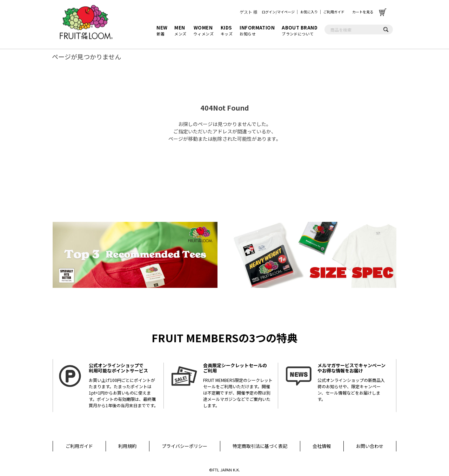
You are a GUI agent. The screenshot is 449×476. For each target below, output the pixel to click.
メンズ (180, 31)
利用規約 (127, 446)
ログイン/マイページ (278, 12)
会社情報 (322, 446)
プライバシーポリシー (185, 446)
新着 (162, 31)
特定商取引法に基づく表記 (260, 446)
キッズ (227, 31)
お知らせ (257, 31)
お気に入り (309, 12)
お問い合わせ (370, 446)
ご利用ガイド (334, 12)
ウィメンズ (204, 31)
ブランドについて (300, 31)
